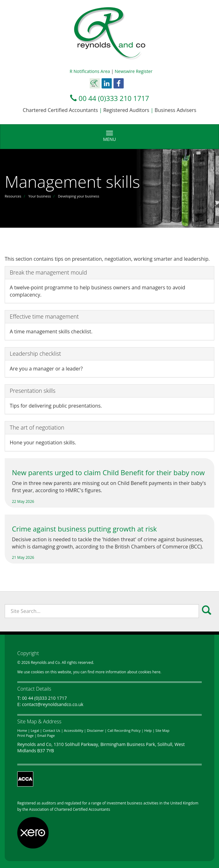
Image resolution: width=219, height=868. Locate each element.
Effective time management (44, 316)
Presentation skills (33, 391)
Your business (40, 196)
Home (22, 730)
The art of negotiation (37, 427)
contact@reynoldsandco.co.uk (53, 704)
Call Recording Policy (124, 730)
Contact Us (51, 730)
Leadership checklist (35, 353)
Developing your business (79, 196)
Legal (35, 730)
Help (148, 730)
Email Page (46, 735)
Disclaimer (95, 730)
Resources (13, 196)
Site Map (162, 730)
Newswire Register (134, 71)
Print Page (25, 735)
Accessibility (74, 730)
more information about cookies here (128, 672)
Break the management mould (48, 272)
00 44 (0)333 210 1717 (114, 98)
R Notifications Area (90, 71)
